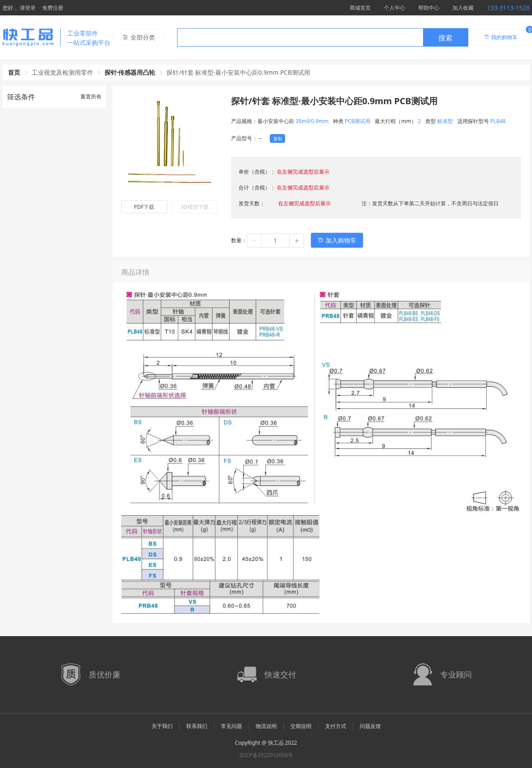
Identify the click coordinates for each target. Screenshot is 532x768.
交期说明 (301, 726)
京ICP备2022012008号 (266, 755)
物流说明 (266, 726)
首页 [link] (14, 72)
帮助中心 (429, 8)
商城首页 (360, 8)
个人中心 (394, 8)
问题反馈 (370, 726)
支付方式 (336, 726)
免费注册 (53, 8)
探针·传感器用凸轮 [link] (130, 72)
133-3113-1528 (508, 8)
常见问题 (232, 726)
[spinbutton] (275, 240)
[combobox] (323, 37)
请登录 (28, 8)
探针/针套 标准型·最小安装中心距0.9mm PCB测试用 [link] (238, 72)
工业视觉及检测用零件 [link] (62, 72)
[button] (254, 240)
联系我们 (197, 726)
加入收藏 (463, 8)
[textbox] (300, 38)
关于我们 (162, 726)
